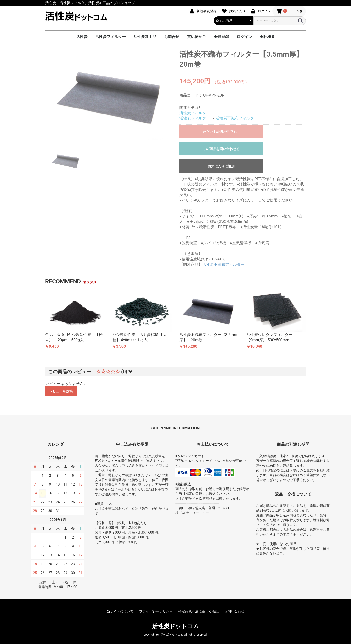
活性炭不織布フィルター (237, 118)
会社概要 (267, 37)
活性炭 (82, 37)
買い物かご (197, 37)
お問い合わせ (234, 611)
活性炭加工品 (145, 37)
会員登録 (221, 37)
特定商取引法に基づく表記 (198, 611)
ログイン (244, 37)
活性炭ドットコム (176, 626)
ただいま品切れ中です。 (221, 132)
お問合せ (172, 37)
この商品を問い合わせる (221, 149)
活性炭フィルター (110, 37)
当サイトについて (120, 611)
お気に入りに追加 (221, 166)
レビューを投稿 (61, 391)
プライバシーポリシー (156, 611)
